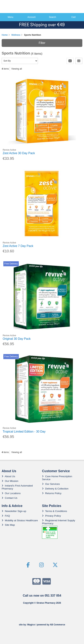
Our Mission (10, 481)
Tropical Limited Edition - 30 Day (24, 432)
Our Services (51, 484)
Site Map (8, 525)
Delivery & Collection (55, 489)
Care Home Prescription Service (57, 478)
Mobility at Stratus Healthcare (20, 520)
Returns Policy (52, 493)
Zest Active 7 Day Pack (18, 246)
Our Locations (11, 493)
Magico (31, 625)
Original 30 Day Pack (17, 339)
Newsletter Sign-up (14, 511)
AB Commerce (58, 625)
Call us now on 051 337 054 (42, 596)
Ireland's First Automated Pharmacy (17, 487)
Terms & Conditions (55, 511)
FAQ (6, 516)
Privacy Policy (51, 516)
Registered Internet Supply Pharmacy (59, 522)
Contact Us (9, 498)
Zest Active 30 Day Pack (19, 153)
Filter (42, 43)
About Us (8, 476)
